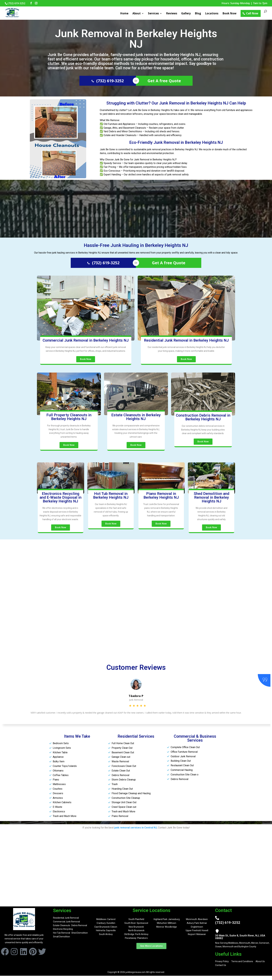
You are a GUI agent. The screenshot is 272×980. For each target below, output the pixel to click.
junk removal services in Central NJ (136, 828)
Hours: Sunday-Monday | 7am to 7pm (244, 3)
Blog (198, 14)
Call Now (252, 13)
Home (124, 14)
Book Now (229, 14)
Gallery (186, 14)
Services (153, 14)
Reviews (172, 14)
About (137, 14)
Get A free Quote (164, 81)
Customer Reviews (136, 667)
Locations (212, 14)
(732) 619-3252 (108, 81)
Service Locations (151, 910)
